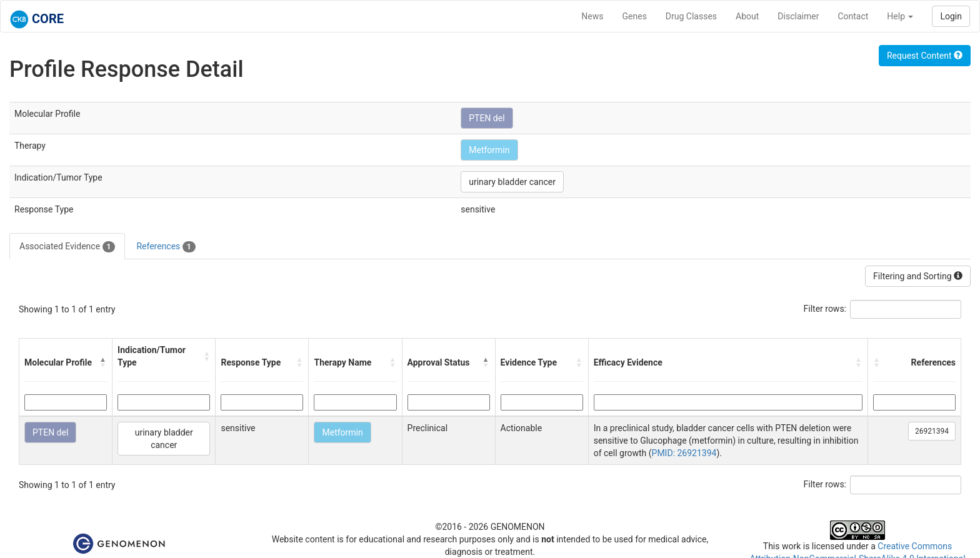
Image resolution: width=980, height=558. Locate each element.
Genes (635, 16)
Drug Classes (691, 16)
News (592, 16)
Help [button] (900, 16)
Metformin (489, 150)
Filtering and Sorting (918, 276)
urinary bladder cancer (512, 182)
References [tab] (166, 247)
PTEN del (487, 118)
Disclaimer (798, 16)
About (747, 16)
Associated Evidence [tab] (67, 247)
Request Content (925, 56)
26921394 (932, 431)
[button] (103, 362)
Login (951, 16)
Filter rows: (825, 309)
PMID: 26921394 (684, 453)
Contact (853, 16)
